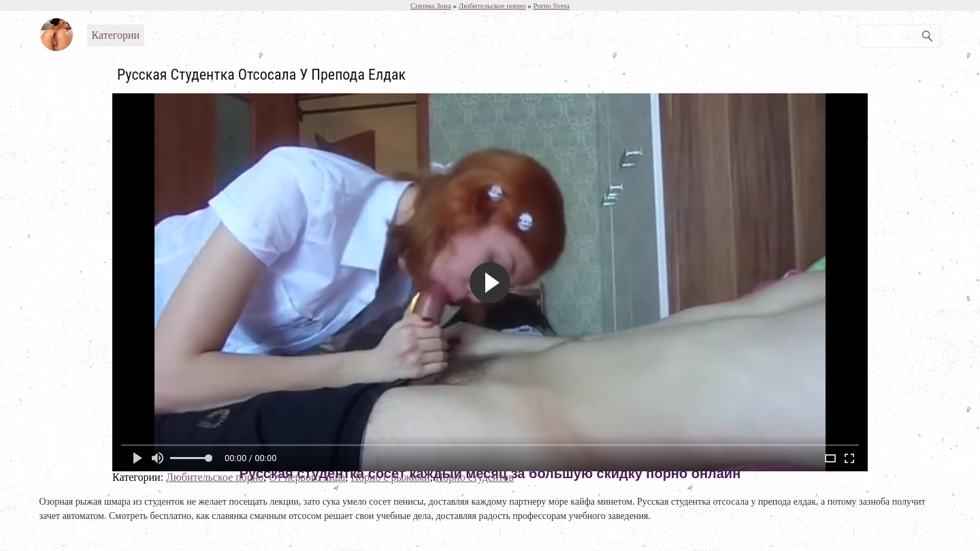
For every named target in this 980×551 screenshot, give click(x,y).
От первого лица (307, 477)
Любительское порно (215, 477)
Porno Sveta (551, 5)
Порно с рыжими (390, 477)
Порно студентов (475, 477)
